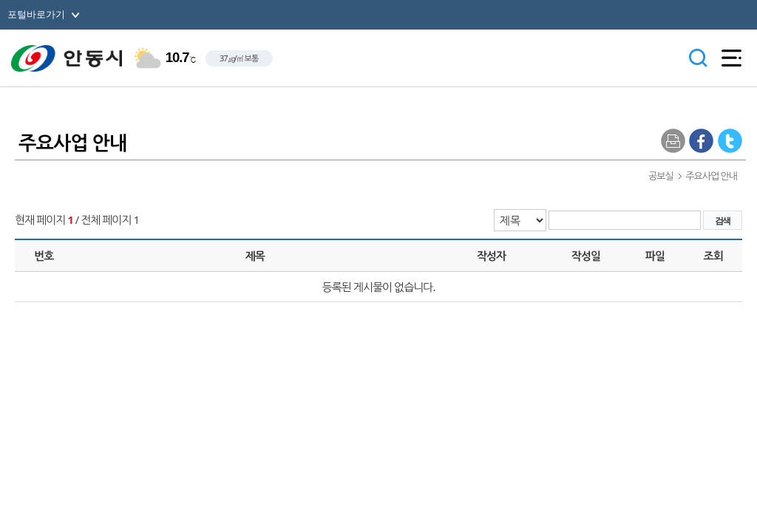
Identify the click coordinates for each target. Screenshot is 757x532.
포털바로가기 (36, 14)
